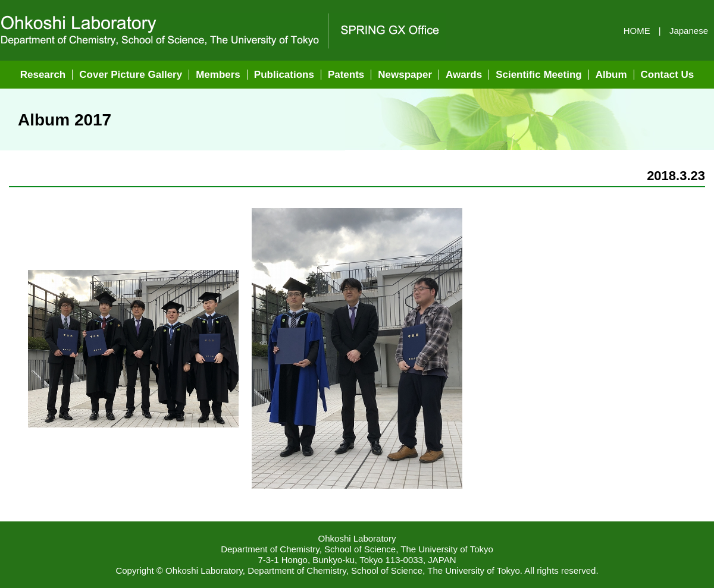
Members (218, 75)
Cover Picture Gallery (131, 75)
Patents (346, 75)
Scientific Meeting (539, 75)
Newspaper (405, 75)
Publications (284, 75)
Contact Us (668, 75)
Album (611, 75)
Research (43, 75)
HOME (637, 31)
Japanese (689, 31)
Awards (464, 75)
